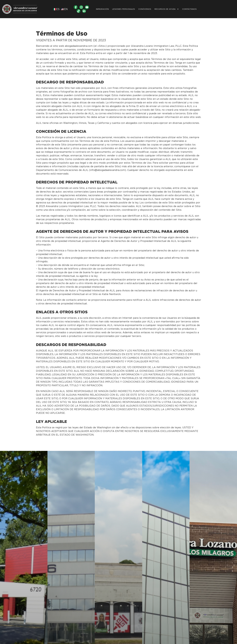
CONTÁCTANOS (189, 9)
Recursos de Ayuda (167, 9)
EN (66, 9)
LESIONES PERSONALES (124, 9)
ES (58, 9)
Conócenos (145, 9)
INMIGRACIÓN (102, 9)
